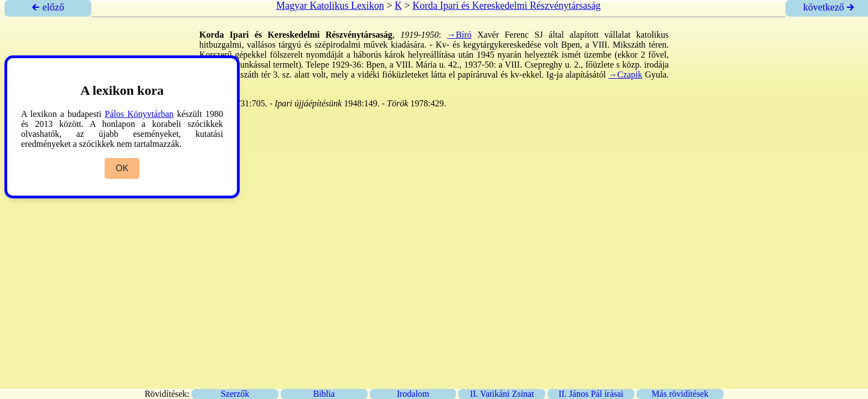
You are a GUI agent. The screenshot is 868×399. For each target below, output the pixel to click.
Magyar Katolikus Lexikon (330, 6)
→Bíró (459, 35)
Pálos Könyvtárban (139, 114)
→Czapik (625, 75)
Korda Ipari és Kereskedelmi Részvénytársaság (507, 6)
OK (122, 168)
